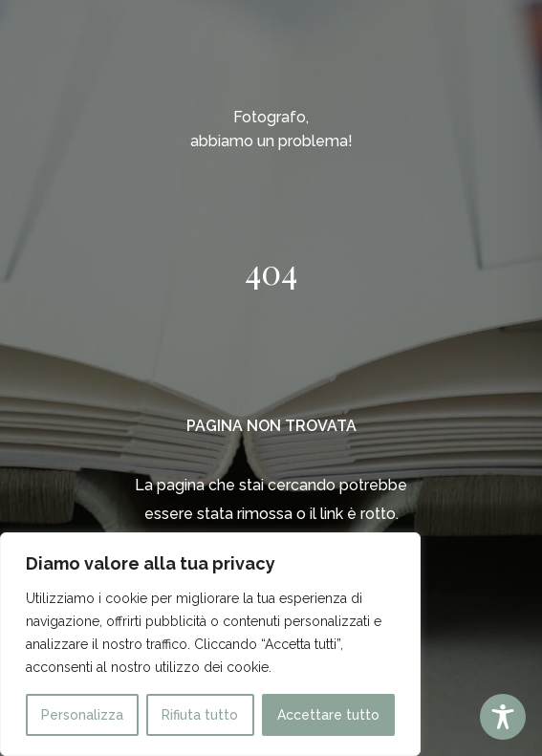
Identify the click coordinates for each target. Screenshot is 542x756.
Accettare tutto (328, 715)
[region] (210, 644)
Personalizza (82, 715)
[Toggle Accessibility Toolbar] (503, 717)
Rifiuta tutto (200, 715)
